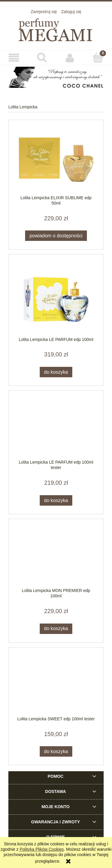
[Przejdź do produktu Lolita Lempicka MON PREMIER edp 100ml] (56, 556)
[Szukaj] (42, 57)
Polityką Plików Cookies (42, 849)
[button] (14, 58)
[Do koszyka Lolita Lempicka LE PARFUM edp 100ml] (56, 372)
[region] (56, 77)
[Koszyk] (98, 57)
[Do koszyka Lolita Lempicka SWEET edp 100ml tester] (56, 751)
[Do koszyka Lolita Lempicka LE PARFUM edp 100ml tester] (56, 500)
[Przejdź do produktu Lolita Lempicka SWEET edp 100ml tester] (56, 685)
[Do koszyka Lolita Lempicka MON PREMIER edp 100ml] (56, 629)
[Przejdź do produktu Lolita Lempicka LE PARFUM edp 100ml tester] (56, 428)
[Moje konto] (70, 58)
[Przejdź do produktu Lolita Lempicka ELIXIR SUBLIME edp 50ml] (56, 160)
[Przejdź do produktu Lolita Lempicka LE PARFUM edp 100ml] (56, 299)
